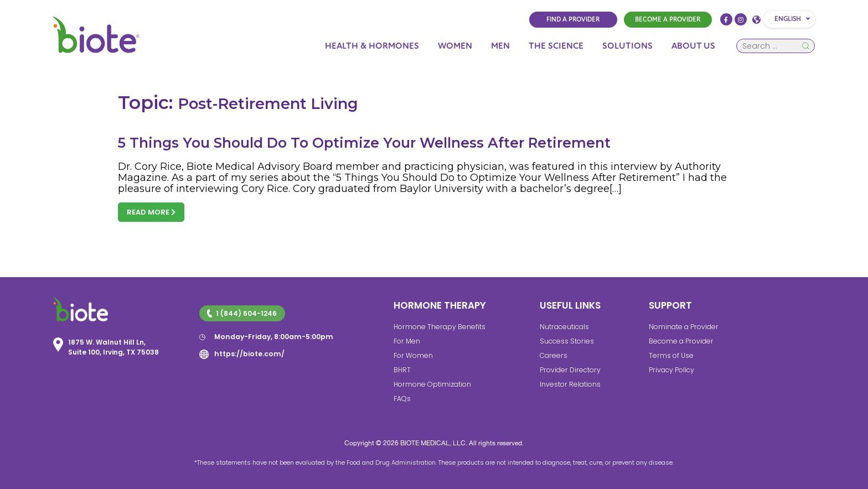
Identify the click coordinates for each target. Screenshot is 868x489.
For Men (406, 341)
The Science (556, 46)
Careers (552, 355)
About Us (693, 46)
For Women (412, 355)
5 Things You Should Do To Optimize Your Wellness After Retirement (365, 143)
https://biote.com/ (248, 353)
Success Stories (566, 341)
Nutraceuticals (564, 327)
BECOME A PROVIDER (668, 20)
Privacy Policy (671, 370)
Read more (151, 212)
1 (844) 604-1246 (241, 313)
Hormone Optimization (432, 384)
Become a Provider (680, 341)
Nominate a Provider (682, 327)
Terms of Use (670, 355)
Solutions (627, 46)
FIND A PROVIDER (573, 20)
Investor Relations (569, 384)
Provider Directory (569, 370)
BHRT (402, 370)
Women (455, 46)
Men (500, 46)
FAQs (402, 399)
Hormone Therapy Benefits (438, 327)
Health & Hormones (372, 46)
